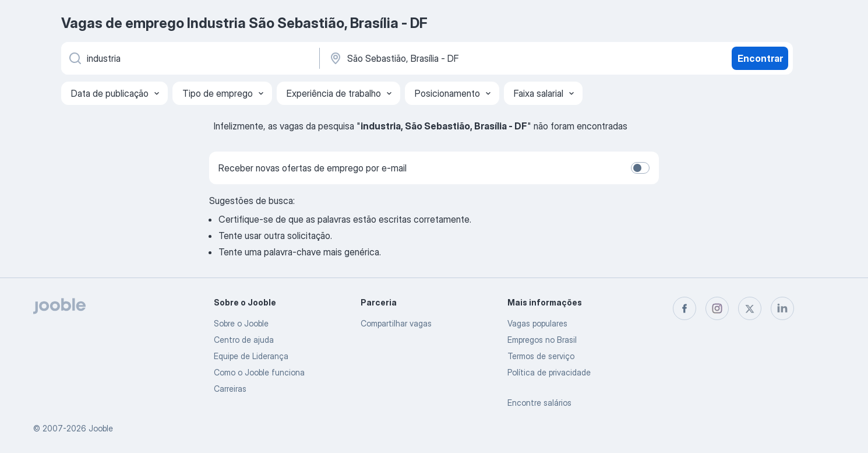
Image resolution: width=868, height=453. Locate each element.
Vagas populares (537, 323)
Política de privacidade (549, 372)
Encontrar (760, 58)
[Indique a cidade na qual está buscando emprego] (450, 58)
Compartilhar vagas (396, 323)
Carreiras (230, 389)
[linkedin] (782, 308)
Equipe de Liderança (251, 356)
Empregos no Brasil (542, 340)
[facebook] (684, 308)
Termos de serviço (541, 356)
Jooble (101, 428)
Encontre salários (539, 403)
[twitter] (750, 308)
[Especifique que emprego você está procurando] (189, 58)
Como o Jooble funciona (259, 372)
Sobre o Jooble (241, 323)
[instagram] (717, 308)
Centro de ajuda (244, 340)
